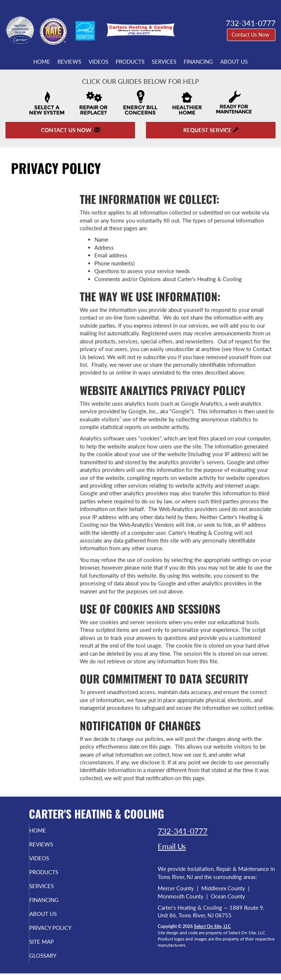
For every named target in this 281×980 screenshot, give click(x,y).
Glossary (54, 962)
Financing (198, 62)
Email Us (172, 846)
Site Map (53, 948)
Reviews (69, 62)
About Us (234, 62)
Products (130, 62)
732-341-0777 (183, 831)
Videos (98, 62)
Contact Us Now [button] (251, 35)
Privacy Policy (46, 931)
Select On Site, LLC (212, 926)
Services (164, 62)
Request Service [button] (211, 130)
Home (42, 62)
